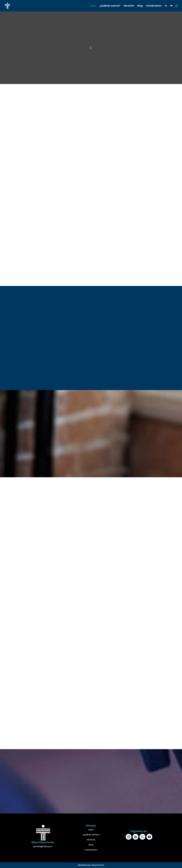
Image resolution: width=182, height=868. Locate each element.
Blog (140, 6)
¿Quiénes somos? (110, 6)
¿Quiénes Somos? (91, 835)
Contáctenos (154, 6)
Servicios (129, 6)
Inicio (93, 6)
